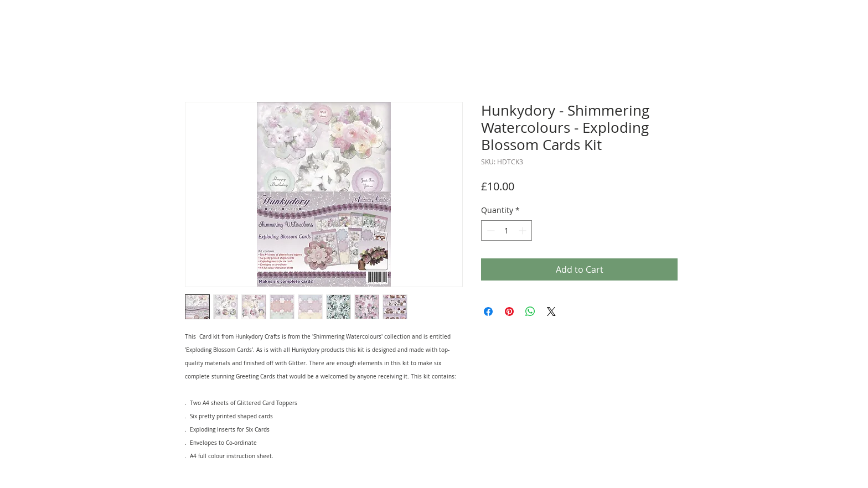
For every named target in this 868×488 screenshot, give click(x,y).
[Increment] (523, 230)
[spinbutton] (507, 230)
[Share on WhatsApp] (530, 312)
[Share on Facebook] (488, 312)
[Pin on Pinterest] (509, 312)
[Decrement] (490, 230)
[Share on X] (551, 312)
